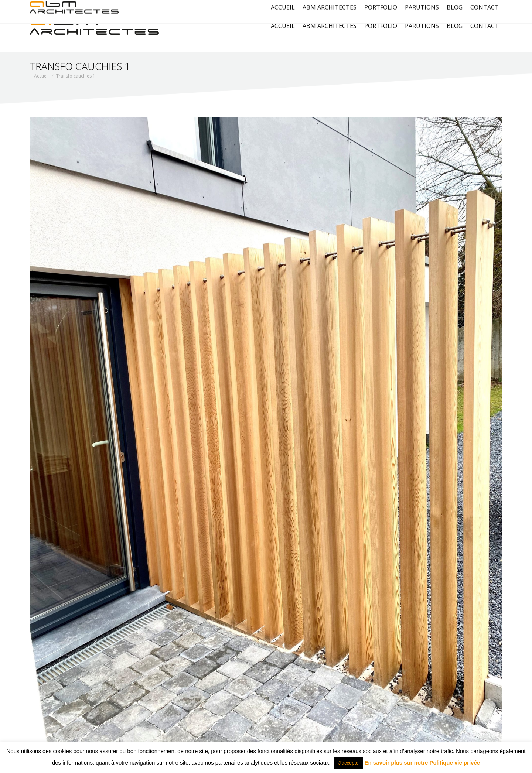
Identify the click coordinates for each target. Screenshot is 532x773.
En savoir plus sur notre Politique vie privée (422, 762)
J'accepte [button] (349, 763)
